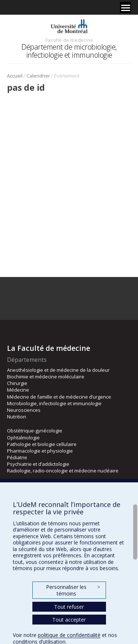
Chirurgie (17, 383)
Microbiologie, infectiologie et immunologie (54, 403)
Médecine (18, 390)
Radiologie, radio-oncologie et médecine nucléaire (63, 471)
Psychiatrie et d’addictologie (38, 464)
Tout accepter (69, 620)
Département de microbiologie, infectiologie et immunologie (69, 51)
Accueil (15, 76)
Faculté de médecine (69, 40)
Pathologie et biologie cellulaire (42, 444)
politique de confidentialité (69, 635)
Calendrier (38, 76)
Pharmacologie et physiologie (40, 451)
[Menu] (125, 7)
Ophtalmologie (23, 438)
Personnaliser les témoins (73, 590)
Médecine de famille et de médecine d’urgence (59, 397)
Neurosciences (24, 410)
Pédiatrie (17, 457)
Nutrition (17, 417)
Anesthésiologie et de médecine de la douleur (58, 370)
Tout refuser (69, 607)
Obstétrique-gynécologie (35, 431)
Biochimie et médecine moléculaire (46, 377)
